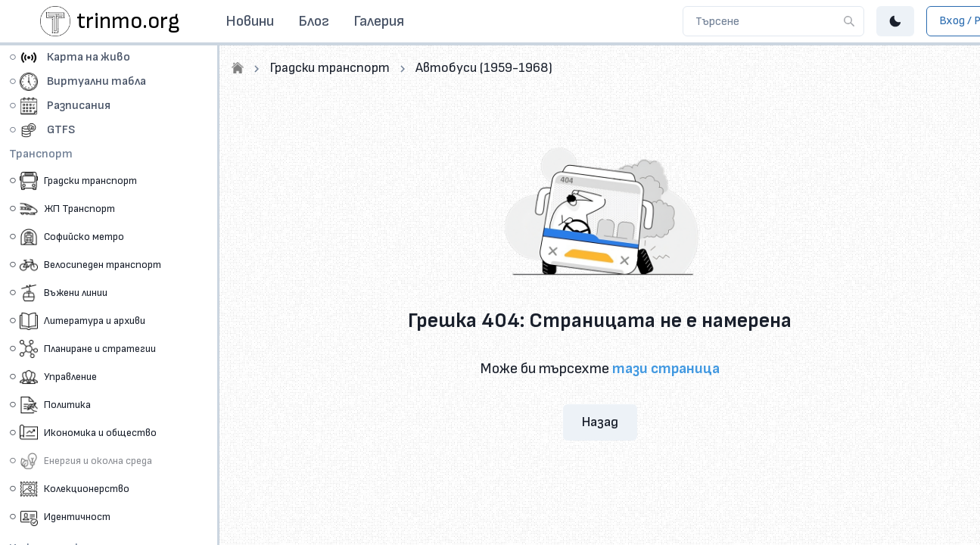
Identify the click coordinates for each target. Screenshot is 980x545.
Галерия (379, 21)
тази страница (666, 369)
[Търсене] (849, 21)
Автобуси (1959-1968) (484, 68)
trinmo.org (128, 21)
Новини (250, 21)
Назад (600, 422)
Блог (314, 21)
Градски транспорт (330, 68)
